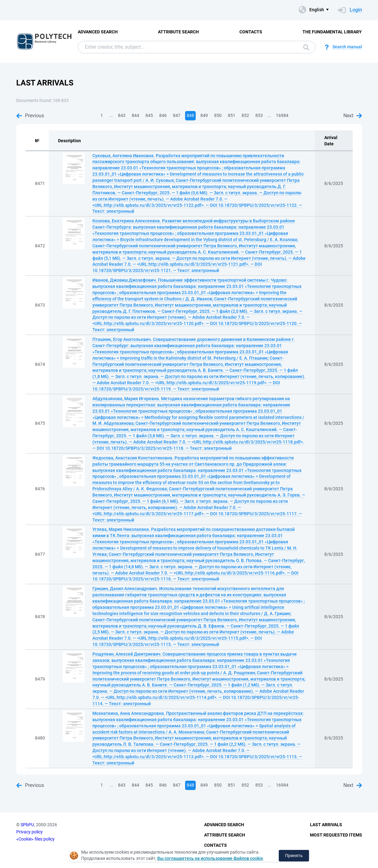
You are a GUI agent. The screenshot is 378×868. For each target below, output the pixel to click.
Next (353, 116)
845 (149, 115)
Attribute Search (178, 32)
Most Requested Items (336, 835)
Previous (30, 116)
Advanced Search (98, 32)
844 (135, 115)
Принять (294, 856)
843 (122, 115)
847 (177, 115)
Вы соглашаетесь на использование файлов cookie (210, 858)
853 (259, 115)
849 (204, 115)
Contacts (251, 32)
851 (232, 115)
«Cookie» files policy (35, 839)
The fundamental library (332, 32)
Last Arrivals (326, 825)
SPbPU (27, 825)
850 (218, 115)
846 (163, 115)
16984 (282, 115)
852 (245, 115)
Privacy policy (29, 832)
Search (306, 47)
